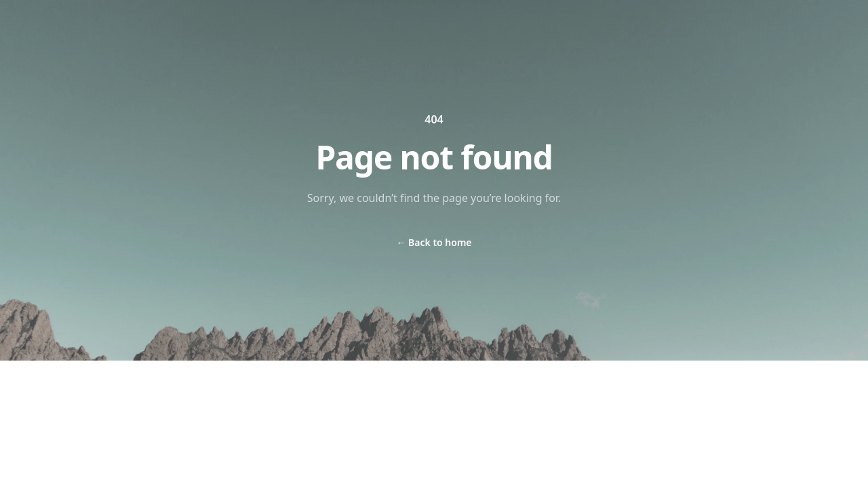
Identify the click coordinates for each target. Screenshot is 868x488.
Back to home (434, 242)
